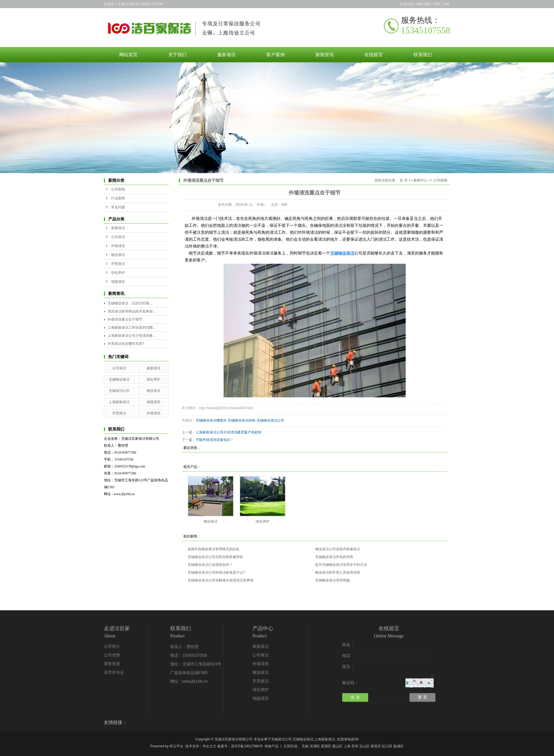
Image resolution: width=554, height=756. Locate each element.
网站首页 (128, 55)
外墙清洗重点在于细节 (125, 319)
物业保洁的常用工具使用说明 (338, 572)
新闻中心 (420, 180)
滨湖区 (315, 746)
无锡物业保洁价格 (242, 420)
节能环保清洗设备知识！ (215, 440)
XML (447, 4)
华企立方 (209, 746)
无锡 (305, 746)
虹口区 (387, 746)
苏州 (355, 746)
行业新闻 (118, 198)
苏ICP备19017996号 (247, 746)
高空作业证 (114, 672)
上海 (347, 746)
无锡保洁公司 (119, 391)
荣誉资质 (112, 664)
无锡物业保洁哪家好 (211, 420)
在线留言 (374, 55)
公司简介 (112, 646)
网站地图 (423, 4)
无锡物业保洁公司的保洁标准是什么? (216, 572)
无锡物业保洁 (119, 379)
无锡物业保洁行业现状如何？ (210, 565)
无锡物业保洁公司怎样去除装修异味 (215, 557)
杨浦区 (398, 746)
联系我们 (423, 55)
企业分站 (407, 4)
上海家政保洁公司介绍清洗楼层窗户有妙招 (229, 432)
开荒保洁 (118, 264)
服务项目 (227, 55)
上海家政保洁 (119, 402)
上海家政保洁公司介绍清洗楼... (132, 336)
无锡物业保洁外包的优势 (334, 557)
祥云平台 (176, 746)
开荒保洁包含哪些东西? (126, 344)
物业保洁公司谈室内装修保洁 (338, 549)
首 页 (404, 180)
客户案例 (276, 55)
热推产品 (272, 746)
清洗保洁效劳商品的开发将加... (132, 311)
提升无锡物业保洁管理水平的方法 (341, 565)
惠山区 (337, 746)
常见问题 (118, 207)
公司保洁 (118, 237)
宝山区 (364, 746)
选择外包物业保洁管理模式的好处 (214, 549)
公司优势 (112, 655)
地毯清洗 (118, 282)
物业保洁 (118, 255)
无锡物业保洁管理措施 (332, 580)
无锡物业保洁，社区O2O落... (130, 303)
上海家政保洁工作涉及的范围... (132, 328)
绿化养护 (118, 273)
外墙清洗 (118, 246)
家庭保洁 (118, 228)
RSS (437, 4)
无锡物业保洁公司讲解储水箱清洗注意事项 (220, 580)
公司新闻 (118, 189)
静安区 (376, 746)
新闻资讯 (325, 55)
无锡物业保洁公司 (270, 420)
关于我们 (177, 55)
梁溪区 (326, 746)
